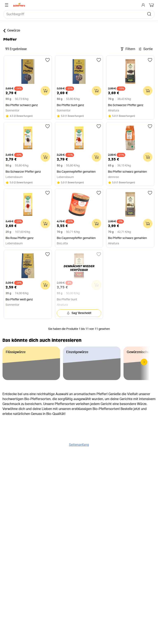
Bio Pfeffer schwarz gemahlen (127, 172)
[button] (144, 362)
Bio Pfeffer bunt (67, 300)
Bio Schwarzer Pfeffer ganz (126, 105)
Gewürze (12, 31)
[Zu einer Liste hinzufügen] (48, 60)
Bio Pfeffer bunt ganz (70, 105)
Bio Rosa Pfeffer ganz (20, 238)
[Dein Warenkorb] (152, 5)
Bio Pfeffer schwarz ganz (22, 105)
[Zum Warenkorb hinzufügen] (45, 91)
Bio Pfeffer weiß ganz (19, 300)
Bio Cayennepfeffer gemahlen (76, 172)
